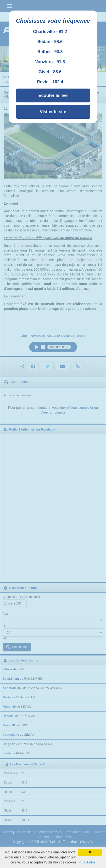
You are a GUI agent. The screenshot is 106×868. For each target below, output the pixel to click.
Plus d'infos (87, 862)
